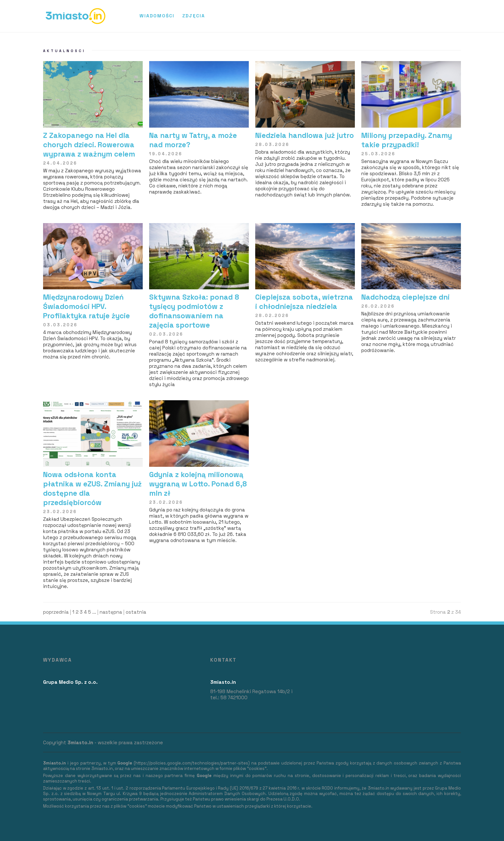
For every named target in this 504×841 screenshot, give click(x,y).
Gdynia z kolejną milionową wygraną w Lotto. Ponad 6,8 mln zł (198, 484)
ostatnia (136, 612)
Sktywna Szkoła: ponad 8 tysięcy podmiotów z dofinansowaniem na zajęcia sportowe (194, 311)
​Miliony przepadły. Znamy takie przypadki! (407, 140)
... (94, 612)
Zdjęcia (194, 16)
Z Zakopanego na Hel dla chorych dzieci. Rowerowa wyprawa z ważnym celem (89, 145)
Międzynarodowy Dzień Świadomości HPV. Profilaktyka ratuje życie (86, 307)
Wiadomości (157, 16)
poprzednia (56, 612)
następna (111, 612)
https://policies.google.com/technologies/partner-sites (192, 763)
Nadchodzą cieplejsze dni (405, 297)
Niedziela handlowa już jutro (305, 136)
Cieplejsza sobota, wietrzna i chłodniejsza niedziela (304, 302)
